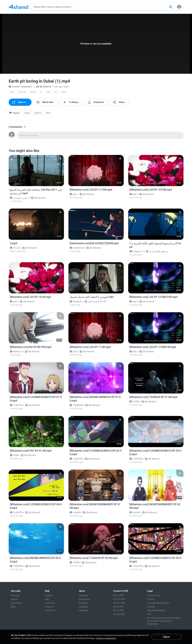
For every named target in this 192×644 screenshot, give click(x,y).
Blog (13, 607)
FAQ (47, 599)
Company (84, 595)
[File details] (36, 171)
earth (48, 92)
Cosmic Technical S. (20, 87)
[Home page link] (19, 7)
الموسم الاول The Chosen (97, 301)
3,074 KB (22, 92)
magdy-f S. (136, 251)
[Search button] (171, 7)
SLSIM (134, 402)
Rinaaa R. (76, 301)
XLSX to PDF (119, 614)
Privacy (151, 599)
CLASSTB (16, 405)
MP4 (12, 92)
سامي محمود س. (19, 198)
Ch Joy (15, 248)
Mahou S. (16, 352)
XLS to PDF (118, 607)
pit (56, 92)
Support (49, 595)
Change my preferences (106, 638)
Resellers (83, 603)
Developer (84, 610)
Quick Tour (50, 603)
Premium (15, 595)
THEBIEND (76, 405)
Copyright (84, 607)
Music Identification (156, 610)
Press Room (17, 603)
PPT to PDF (118, 610)
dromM (75, 512)
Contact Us (50, 610)
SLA (149, 614)
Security (151, 607)
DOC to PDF (118, 595)
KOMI (14, 455)
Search (14, 599)
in (41, 92)
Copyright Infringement (158, 603)
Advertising (84, 599)
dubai (64, 92)
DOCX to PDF (119, 603)
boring (33, 92)
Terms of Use (154, 595)
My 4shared (44, 87)
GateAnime (77, 248)
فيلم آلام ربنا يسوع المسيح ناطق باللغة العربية (158, 251)
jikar (73, 194)
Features (49, 607)
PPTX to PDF (119, 599)
